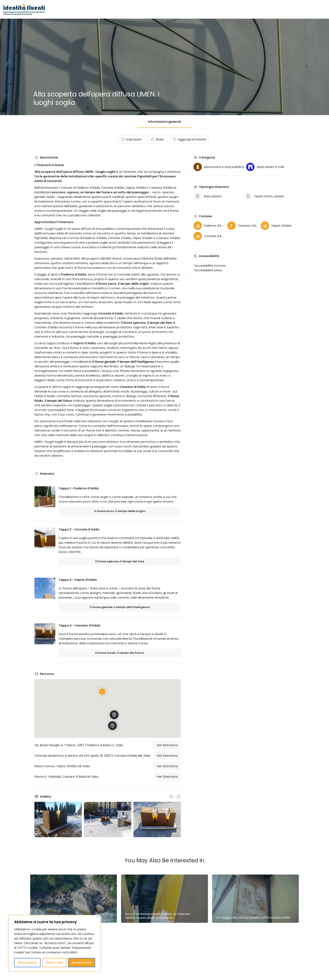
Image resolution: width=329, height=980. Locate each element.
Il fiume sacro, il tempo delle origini (120, 511)
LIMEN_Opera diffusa (230, 9)
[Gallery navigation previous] (172, 797)
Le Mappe (147, 9)
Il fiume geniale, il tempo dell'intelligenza (120, 607)
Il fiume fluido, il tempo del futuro (120, 653)
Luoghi (169, 9)
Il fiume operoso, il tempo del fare (120, 561)
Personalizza (27, 963)
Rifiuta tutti (54, 963)
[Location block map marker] (114, 715)
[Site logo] (25, 9)
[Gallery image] (58, 820)
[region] (55, 943)
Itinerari (185, 9)
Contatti (279, 9)
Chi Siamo (259, 9)
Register (317, 9)
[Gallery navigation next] (179, 797)
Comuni (203, 9)
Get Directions (167, 745)
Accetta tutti (82, 963)
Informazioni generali (164, 122)
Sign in (302, 9)
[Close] (98, 917)
